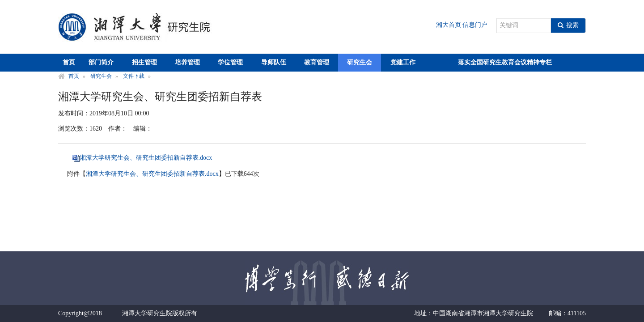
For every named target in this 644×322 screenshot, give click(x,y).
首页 (69, 62)
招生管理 (144, 62)
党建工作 (403, 62)
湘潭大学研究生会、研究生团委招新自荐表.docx (146, 158)
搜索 (568, 25)
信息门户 (475, 25)
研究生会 (360, 62)
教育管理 (317, 62)
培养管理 (187, 62)
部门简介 (101, 62)
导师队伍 (274, 62)
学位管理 (230, 62)
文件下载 (134, 76)
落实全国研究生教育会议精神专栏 (505, 62)
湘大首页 (449, 25)
